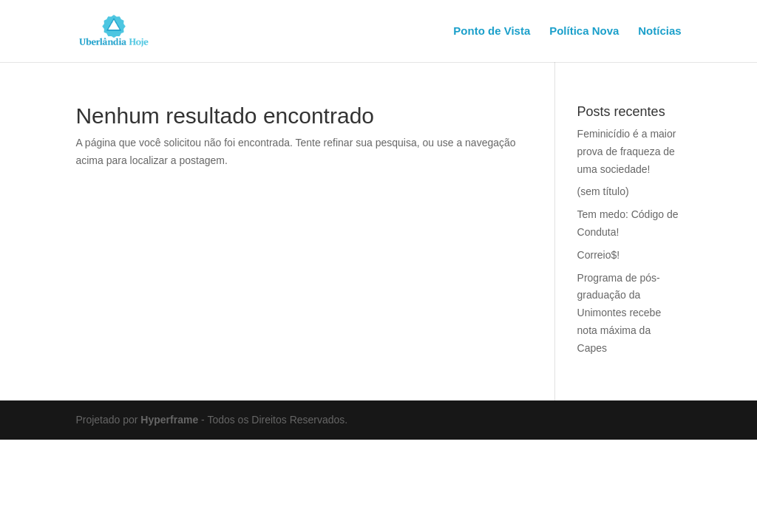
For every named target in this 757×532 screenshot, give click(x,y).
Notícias (659, 31)
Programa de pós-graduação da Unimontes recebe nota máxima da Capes (619, 313)
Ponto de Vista (492, 31)
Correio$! (599, 255)
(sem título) (603, 191)
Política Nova (584, 31)
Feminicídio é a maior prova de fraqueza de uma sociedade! (627, 151)
